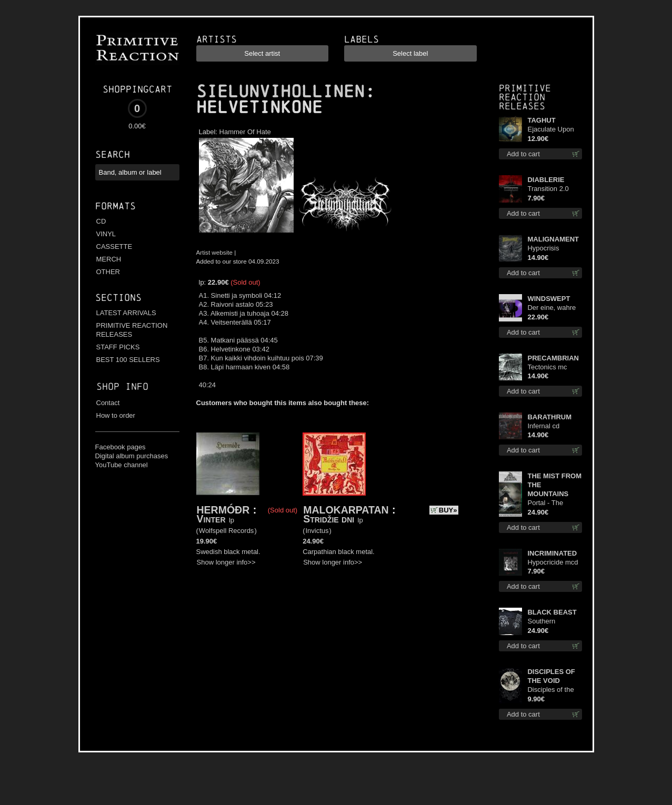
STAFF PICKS (118, 347)
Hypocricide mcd (553, 562)
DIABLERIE (546, 180)
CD (101, 221)
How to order (116, 415)
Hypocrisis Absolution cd (548, 249)
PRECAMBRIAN (553, 358)
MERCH (109, 259)
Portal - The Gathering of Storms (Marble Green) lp (551, 503)
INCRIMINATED (552, 553)
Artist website (215, 252)
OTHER (108, 272)
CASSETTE (114, 246)
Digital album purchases (132, 456)
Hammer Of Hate (245, 132)
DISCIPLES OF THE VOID (551, 676)
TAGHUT (541, 120)
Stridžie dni (329, 519)
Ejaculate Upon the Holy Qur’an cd (551, 130)
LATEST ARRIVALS (126, 313)
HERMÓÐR (223, 510)
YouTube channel (122, 465)
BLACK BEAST (552, 612)
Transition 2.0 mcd (548, 189)
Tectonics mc (547, 367)
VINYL (106, 234)
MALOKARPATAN (346, 510)
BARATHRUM (549, 417)
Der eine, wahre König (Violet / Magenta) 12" (551, 308)
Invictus (317, 531)
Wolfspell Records (227, 531)
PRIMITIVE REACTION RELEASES (132, 330)
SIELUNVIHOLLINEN (280, 92)
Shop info (122, 386)
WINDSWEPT (549, 299)
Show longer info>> (226, 562)
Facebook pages (121, 447)
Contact (108, 403)
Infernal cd (543, 426)
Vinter (211, 519)
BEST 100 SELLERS (128, 360)
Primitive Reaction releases (525, 97)
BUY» (448, 510)
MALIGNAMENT (553, 239)
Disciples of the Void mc (550, 690)
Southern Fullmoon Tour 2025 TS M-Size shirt (552, 622)
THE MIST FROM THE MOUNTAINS (554, 485)
